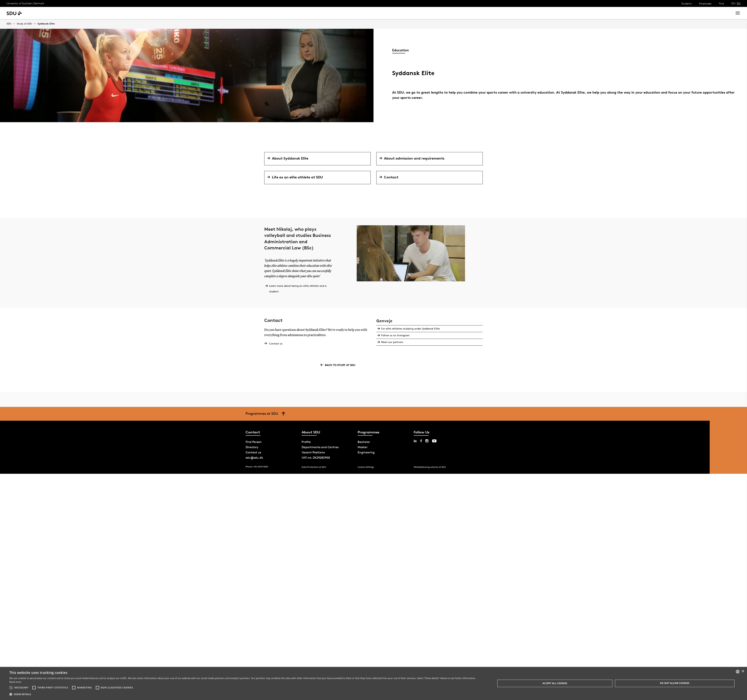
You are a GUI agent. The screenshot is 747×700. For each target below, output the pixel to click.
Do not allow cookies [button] (675, 683)
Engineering (366, 452)
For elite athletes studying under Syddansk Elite (410, 329)
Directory (252, 447)
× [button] (743, 671)
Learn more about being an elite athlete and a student (297, 289)
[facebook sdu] (421, 441)
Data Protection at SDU (314, 467)
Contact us (276, 343)
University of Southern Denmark (25, 3)
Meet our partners (392, 342)
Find (721, 3)
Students (686, 3)
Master (363, 447)
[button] (11, 688)
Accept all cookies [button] (555, 683)
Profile (306, 442)
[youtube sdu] (434, 441)
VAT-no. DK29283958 (316, 458)
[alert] (373, 683)
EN (739, 3)
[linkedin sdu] (415, 441)
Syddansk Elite (46, 24)
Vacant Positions (313, 452)
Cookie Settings (366, 467)
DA (733, 3)
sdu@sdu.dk (254, 458)
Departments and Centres (320, 447)
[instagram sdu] (427, 441)
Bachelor (364, 442)
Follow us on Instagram (395, 335)
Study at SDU (24, 24)
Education (400, 50)
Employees (705, 3)
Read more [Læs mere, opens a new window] (15, 682)
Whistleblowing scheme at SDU (430, 467)
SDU (9, 24)
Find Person (254, 442)
